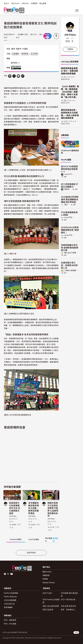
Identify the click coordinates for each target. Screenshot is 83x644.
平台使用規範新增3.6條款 (69, 213)
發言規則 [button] (55, 540)
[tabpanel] (31, 547)
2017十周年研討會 (68, 600)
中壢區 (25, 49)
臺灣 (13, 49)
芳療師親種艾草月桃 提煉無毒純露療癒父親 (70, 248)
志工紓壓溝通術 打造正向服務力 (70, 185)
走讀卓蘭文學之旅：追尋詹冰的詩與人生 (69, 265)
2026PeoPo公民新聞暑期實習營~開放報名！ (70, 230)
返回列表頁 (31, 553)
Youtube (12, 574)
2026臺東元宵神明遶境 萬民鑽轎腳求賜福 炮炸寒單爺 (70, 199)
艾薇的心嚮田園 (70, 270)
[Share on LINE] (18, 76)
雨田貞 (67, 189)
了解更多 (70, 49)
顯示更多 (15, 63)
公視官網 (34, 3)
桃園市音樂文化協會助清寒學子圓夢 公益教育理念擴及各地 (53, 509)
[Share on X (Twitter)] (14, 76)
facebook (5, 574)
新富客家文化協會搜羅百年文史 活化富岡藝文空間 (15, 508)
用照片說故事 (48, 610)
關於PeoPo (47, 572)
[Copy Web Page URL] (23, 76)
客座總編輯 (8, 607)
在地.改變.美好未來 (68, 606)
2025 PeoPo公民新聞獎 (51, 601)
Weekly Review (49, 583)
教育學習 (25, 54)
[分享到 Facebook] (10, 76)
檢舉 (56, 36)
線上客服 (43, 3)
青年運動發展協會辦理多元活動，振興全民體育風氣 (33, 508)
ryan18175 (68, 174)
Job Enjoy (13, 516)
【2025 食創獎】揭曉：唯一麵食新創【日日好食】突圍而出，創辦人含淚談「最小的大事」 (70, 92)
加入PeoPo (16, 3)
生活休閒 (34, 54)
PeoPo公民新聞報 (11, 593)
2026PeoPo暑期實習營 (70, 152)
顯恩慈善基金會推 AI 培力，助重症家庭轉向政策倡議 (69, 71)
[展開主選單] (77, 10)
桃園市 (19, 49)
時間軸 (45, 579)
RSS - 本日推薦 (10, 624)
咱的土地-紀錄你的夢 (51, 606)
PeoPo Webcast (10, 597)
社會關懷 (16, 54)
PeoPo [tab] (34, 539)
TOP (76, 632)
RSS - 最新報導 (10, 620)
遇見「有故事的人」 (69, 610)
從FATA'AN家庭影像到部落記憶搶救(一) (70, 169)
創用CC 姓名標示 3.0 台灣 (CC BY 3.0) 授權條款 (17, 68)
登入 (8, 3)
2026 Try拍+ (47, 593)
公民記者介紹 (9, 604)
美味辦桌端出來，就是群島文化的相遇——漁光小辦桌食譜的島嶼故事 (70, 114)
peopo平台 (68, 217)
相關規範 (46, 575)
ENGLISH (25, 3)
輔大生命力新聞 (70, 253)
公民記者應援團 (10, 600)
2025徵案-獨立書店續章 (69, 595)
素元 (66, 205)
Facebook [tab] (16, 539)
